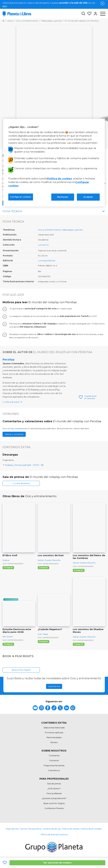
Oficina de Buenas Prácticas (54, 834)
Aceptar (88, 197)
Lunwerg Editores (47, 261)
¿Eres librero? (54, 788)
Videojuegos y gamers (72, 230)
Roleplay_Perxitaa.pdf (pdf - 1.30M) (24, 465)
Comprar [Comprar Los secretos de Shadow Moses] (79, 644)
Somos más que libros (31, 829)
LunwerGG (43, 245)
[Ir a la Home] (3, 21)
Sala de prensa (54, 784)
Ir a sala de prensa (21, 483)
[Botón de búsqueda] (83, 14)
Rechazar (63, 197)
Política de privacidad (91, 829)
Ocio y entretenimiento (49, 230)
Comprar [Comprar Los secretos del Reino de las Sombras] (79, 570)
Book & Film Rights (21, 670)
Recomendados (54, 737)
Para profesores (54, 793)
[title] (35, 708)
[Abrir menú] (103, 14)
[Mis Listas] (88, 14)
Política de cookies (71, 829)
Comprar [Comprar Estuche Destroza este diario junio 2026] (8, 644)
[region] (54, 163)
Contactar (54, 760)
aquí (5, 6)
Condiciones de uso (52, 829)
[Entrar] (94, 14)
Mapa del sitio (12, 829)
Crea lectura (54, 770)
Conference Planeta (54, 808)
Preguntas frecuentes (54, 765)
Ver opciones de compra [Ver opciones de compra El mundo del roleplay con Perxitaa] (57, 863)
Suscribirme (54, 686)
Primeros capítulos (54, 732)
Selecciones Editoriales (54, 728)
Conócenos (54, 755)
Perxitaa (8, 360)
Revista (54, 742)
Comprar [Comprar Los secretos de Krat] (44, 568)
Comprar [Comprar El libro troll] (8, 568)
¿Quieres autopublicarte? (54, 798)
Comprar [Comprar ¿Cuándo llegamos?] (44, 641)
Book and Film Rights (54, 803)
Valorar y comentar (14, 434)
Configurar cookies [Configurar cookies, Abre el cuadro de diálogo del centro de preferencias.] (21, 197)
